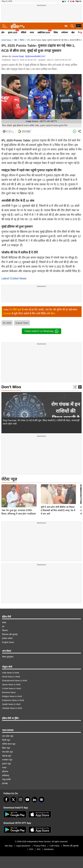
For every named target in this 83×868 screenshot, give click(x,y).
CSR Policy (55, 846)
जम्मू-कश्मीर (6, 779)
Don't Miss (11, 387)
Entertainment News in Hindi (15, 681)
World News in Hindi (11, 677)
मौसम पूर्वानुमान (8, 657)
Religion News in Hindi (12, 696)
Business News (9, 692)
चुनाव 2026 (13, 32)
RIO (39, 849)
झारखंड (5, 783)
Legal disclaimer (23, 846)
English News (8, 642)
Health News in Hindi (11, 704)
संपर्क (4, 623)
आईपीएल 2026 (44, 32)
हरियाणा (5, 772)
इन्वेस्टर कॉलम (7, 638)
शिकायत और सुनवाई (10, 634)
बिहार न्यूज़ (6, 748)
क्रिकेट (22, 40)
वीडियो (24, 32)
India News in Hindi (11, 673)
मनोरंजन (65, 32)
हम (3, 626)
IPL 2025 (7, 323)
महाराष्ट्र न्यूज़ (7, 756)
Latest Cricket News (14, 278)
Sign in (78, 1)
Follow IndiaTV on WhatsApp (41, 331)
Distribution (49, 849)
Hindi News (6, 40)
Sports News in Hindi (11, 685)
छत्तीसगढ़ (6, 775)
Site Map (9, 846)
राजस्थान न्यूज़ (7, 760)
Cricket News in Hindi (11, 688)
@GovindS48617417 (36, 56)
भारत (32, 32)
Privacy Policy (40, 846)
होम (3, 32)
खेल (73, 32)
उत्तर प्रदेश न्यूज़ (8, 736)
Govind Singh (18, 56)
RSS (31, 849)
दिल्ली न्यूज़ (6, 740)
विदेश (56, 32)
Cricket (7, 314)
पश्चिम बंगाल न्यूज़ (9, 744)
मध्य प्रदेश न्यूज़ (7, 752)
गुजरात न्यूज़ (6, 764)
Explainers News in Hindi (13, 700)
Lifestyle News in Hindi (12, 708)
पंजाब (4, 768)
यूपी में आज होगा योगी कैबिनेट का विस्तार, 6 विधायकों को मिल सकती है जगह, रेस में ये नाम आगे (58, 491)
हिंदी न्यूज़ (17, 310)
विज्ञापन (5, 630)
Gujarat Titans (22, 323)
